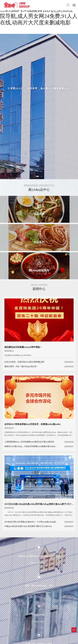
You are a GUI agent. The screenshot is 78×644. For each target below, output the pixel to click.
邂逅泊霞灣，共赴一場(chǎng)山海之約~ (21, 366)
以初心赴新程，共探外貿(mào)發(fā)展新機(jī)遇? (25, 362)
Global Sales (39, 621)
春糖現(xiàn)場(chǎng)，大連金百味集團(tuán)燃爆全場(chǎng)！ (31, 446)
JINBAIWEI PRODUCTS (39, 185)
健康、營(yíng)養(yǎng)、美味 (39, 586)
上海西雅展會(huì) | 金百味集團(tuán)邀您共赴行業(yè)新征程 (29, 442)
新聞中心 (39, 289)
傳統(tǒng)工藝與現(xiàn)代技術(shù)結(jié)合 (39, 556)
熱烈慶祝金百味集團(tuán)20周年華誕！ (23, 347)
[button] (37, 176)
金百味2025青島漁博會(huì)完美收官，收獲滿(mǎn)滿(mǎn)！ (33, 424)
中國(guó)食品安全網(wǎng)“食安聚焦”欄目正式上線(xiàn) (28, 526)
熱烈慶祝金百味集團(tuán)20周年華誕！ (18, 355)
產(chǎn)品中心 (39, 190)
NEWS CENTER (39, 285)
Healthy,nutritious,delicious (39, 592)
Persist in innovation (39, 563)
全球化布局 (39, 615)
